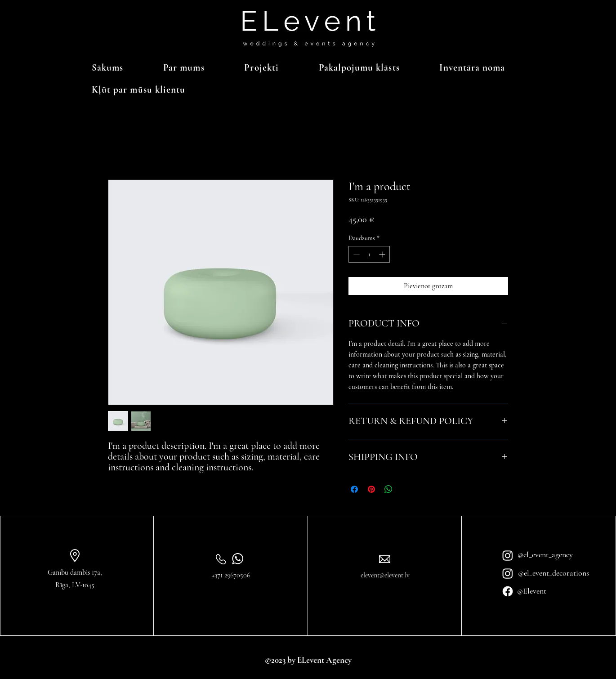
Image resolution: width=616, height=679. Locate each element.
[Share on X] (406, 489)
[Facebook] (508, 591)
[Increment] (383, 254)
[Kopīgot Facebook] (354, 489)
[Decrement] (355, 254)
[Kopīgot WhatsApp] (388, 489)
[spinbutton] (369, 254)
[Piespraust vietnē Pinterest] (371, 489)
